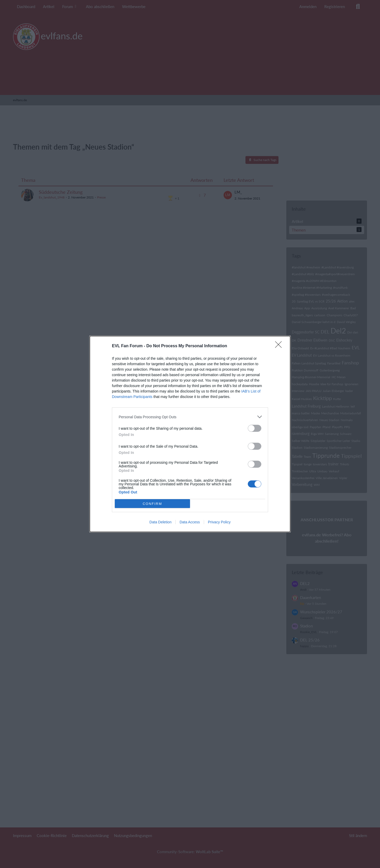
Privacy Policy (219, 522)
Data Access (190, 522)
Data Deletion (160, 522)
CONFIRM (152, 504)
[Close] (280, 346)
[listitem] (190, 417)
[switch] (255, 428)
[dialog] (190, 434)
